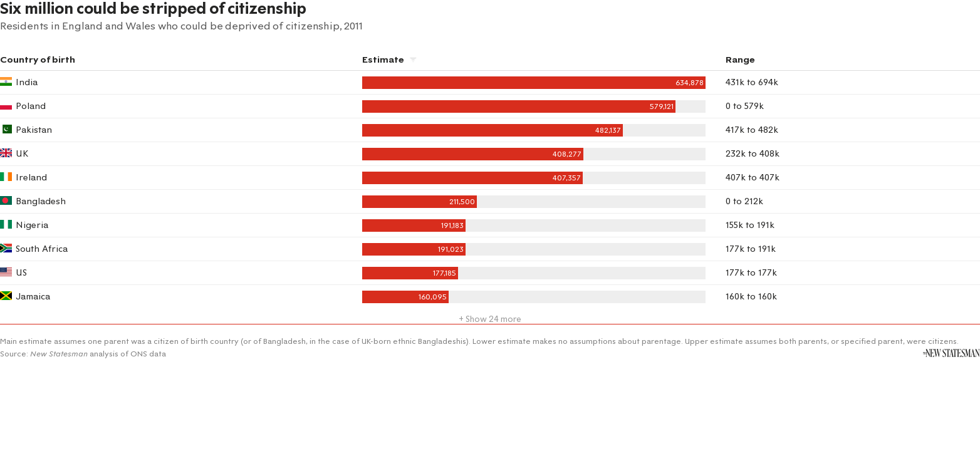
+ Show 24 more (490, 319)
